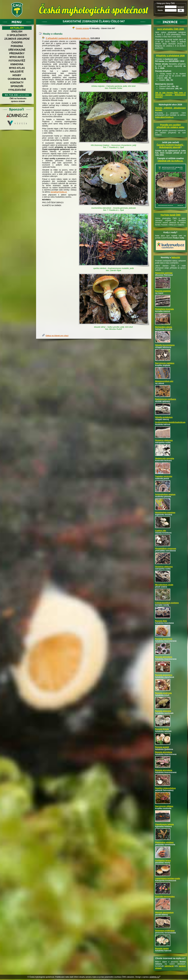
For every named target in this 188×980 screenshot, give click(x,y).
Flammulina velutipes (164, 842)
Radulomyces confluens (166, 399)
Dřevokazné (17, 50)
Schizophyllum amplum (165, 494)
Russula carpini (162, 949)
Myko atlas (17, 68)
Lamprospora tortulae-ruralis (168, 878)
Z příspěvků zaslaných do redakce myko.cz (67, 38)
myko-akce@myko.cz (164, 117)
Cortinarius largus (163, 861)
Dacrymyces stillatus (164, 806)
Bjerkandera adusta (164, 327)
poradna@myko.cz (59, 192)
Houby (17, 75)
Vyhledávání (17, 90)
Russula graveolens (164, 675)
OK (181, 10)
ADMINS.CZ (154, 977)
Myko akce (17, 57)
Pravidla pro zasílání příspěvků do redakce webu (170, 126)
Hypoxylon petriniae (164, 273)
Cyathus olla (160, 531)
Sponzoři (17, 86)
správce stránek (18, 101)
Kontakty (17, 83)
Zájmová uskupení (17, 39)
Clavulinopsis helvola (164, 824)
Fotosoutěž (17, 61)
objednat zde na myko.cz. (170, 161)
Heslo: (160, 10)
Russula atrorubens (164, 639)
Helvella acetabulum (164, 417)
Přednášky (17, 53)
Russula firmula (162, 729)
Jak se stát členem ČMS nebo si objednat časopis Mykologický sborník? (170, 95)
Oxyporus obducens (164, 440)
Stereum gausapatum (164, 913)
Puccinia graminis (163, 291)
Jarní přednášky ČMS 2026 (170, 29)
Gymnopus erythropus (165, 931)
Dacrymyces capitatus (165, 363)
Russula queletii (162, 747)
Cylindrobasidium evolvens (167, 603)
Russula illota (161, 621)
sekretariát (169, 966)
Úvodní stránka (82, 28)
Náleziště (17, 72)
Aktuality (17, 28)
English (17, 32)
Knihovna (17, 64)
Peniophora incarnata (164, 309)
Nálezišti (176, 257)
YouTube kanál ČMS (170, 215)
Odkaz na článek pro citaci (57, 336)
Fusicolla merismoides (165, 897)
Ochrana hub (17, 79)
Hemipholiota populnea (165, 513)
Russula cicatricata (163, 693)
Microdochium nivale (164, 585)
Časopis (17, 42)
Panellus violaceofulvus (165, 788)
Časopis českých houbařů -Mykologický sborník (170, 146)
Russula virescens (163, 711)
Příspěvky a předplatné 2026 (170, 56)
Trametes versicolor (164, 476)
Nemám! (181, 7)
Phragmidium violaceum (166, 549)
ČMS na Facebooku (18, 98)
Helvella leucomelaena (165, 345)
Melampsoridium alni (164, 381)
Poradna (17, 46)
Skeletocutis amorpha (165, 458)
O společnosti (17, 35)
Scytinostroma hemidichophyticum (170, 422)
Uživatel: (160, 7)
